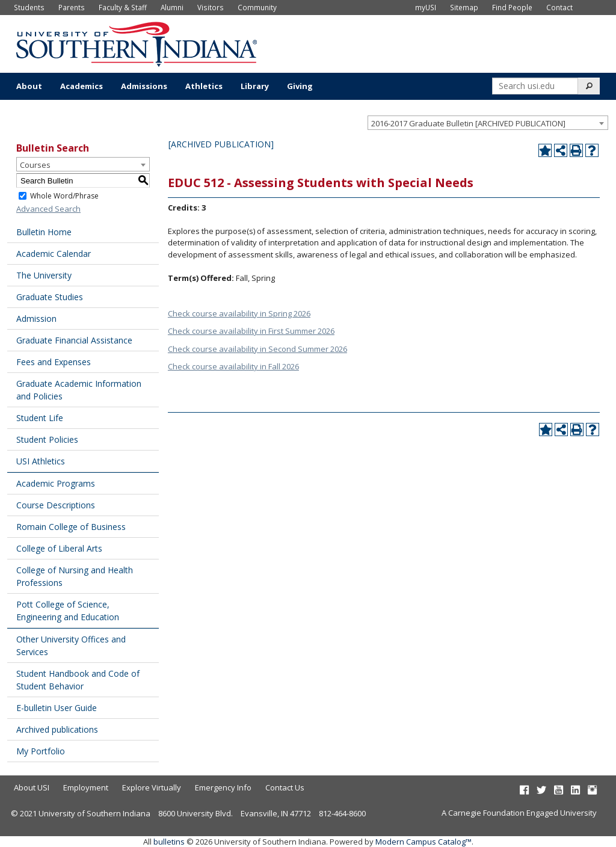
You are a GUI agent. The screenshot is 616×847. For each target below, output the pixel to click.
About (29, 86)
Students (29, 7)
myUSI (426, 7)
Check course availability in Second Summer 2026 (257, 349)
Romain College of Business (71, 527)
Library (255, 86)
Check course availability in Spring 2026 (239, 313)
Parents (72, 7)
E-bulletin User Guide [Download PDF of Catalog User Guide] (57, 708)
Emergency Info (223, 787)
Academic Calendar (54, 254)
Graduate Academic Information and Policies (79, 390)
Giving (300, 86)
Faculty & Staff (123, 7)
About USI (32, 787)
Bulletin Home (44, 232)
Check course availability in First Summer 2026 (251, 331)
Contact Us (285, 787)
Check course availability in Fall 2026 (233, 366)
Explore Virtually (152, 787)
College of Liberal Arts (59, 548)
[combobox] (488, 123)
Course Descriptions (56, 505)
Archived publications (57, 729)
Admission (36, 319)
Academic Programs (56, 483)
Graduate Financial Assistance (74, 340)
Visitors (211, 7)
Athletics (204, 86)
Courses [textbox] (35, 165)
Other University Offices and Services (71, 645)
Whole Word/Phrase (64, 196)
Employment (86, 787)
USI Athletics (41, 461)
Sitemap (464, 7)
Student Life (40, 418)
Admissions (144, 86)
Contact (559, 7)
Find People (512, 7)
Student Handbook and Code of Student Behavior (78, 680)
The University (44, 275)
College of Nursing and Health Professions (75, 576)
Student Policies (47, 439)
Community (257, 7)
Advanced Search (48, 209)
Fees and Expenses (54, 362)
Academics (82, 86)
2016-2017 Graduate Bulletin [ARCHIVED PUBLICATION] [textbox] (468, 123)
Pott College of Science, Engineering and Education (68, 611)
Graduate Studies (50, 297)
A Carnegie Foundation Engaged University (519, 813)
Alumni (172, 7)
